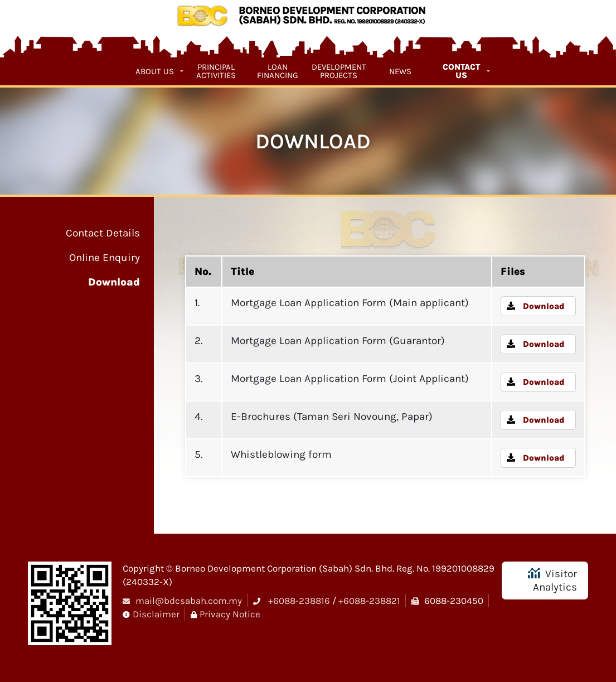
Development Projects (339, 71)
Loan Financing (278, 71)
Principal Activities (216, 71)
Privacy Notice (230, 614)
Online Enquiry (105, 258)
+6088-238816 (299, 601)
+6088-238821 (369, 601)
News (400, 71)
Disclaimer (156, 614)
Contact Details (103, 233)
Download (114, 282)
